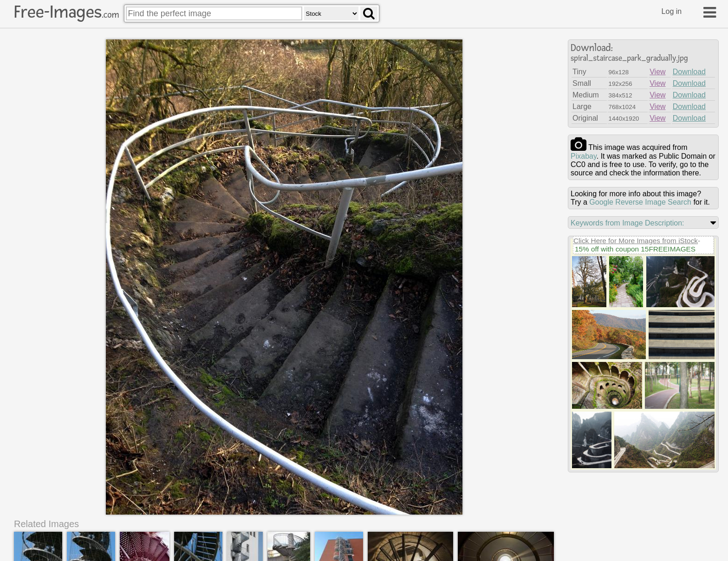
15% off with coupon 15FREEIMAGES (635, 249)
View (657, 72)
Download (689, 72)
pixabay (584, 156)
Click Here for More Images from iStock (636, 241)
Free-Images (66, 12)
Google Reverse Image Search (640, 202)
